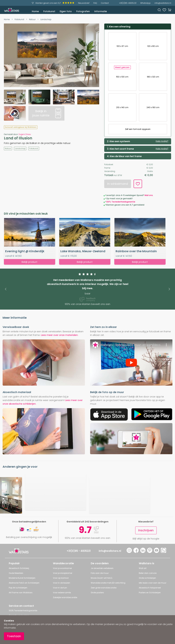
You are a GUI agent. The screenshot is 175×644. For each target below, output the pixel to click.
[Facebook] (136, 552)
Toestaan (14, 636)
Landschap (46, 19)
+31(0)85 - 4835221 (79, 551)
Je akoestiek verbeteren (102, 568)
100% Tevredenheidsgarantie (121, 202)
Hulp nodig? (162, 141)
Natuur (32, 19)
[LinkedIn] (143, 552)
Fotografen (83, 11)
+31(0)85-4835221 (128, 3)
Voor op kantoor (61, 578)
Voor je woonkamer (62, 568)
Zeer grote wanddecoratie (104, 588)
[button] (6, 289)
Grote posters (97, 593)
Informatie (101, 11)
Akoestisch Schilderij (19, 568)
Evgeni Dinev (25, 134)
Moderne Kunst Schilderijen (22, 578)
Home (35, 11)
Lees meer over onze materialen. (60, 335)
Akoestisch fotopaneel (150, 588)
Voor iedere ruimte (62, 593)
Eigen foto (66, 11)
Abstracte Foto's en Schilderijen (24, 583)
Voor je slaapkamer (63, 573)
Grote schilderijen (147, 578)
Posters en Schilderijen (150, 593)
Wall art (143, 568)
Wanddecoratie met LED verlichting (108, 583)
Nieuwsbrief (84, 3)
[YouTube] (156, 552)
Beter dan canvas (148, 573)
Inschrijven (146, 530)
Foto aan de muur (100, 573)
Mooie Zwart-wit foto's (102, 578)
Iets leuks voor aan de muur (153, 583)
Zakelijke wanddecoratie (65, 597)
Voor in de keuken (62, 583)
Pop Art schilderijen (18, 588)
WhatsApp (145, 3)
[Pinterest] (150, 552)
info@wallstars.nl (163, 3)
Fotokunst (49, 11)
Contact (105, 3)
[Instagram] (129, 552)
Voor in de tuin (60, 588)
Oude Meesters (16, 573)
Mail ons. (149, 195)
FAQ (95, 3)
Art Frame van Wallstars (21, 593)
